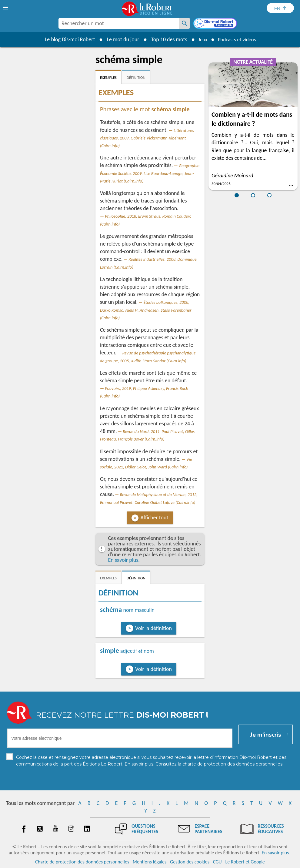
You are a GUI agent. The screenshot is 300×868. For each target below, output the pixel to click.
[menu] (6, 8)
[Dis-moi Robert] (216, 24)
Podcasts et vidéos (238, 39)
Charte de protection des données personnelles (82, 862)
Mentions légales (150, 862)
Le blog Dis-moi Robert (67, 39)
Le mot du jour (120, 39)
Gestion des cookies (190, 862)
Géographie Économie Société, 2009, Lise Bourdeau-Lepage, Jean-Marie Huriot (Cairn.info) (150, 173)
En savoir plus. (124, 560)
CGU (217, 862)
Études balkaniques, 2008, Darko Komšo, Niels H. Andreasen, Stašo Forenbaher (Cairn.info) (146, 310)
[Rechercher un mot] (185, 23)
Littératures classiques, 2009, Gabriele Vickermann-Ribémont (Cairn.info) (147, 138)
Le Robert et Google (245, 862)
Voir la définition (153, 628)
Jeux (201, 39)
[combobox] (119, 23)
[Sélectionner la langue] (280, 8)
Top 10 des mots (166, 39)
